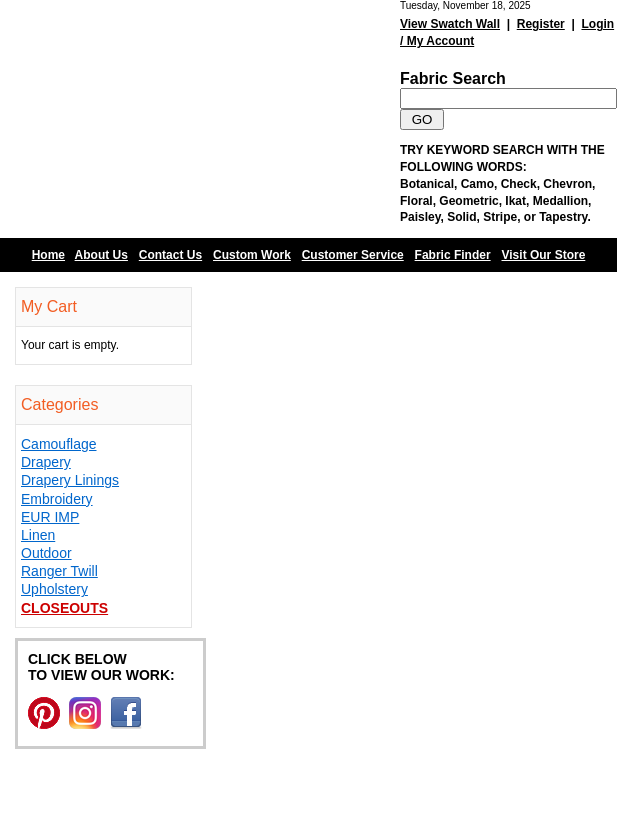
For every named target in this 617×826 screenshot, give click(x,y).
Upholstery (54, 589)
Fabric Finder (453, 255)
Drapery (46, 462)
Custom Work (252, 255)
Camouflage (59, 444)
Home (48, 255)
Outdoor (46, 553)
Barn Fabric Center (200, 119)
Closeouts (64, 608)
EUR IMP (50, 517)
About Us (101, 255)
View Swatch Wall (450, 24)
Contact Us (170, 255)
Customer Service (353, 255)
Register (541, 24)
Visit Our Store (544, 255)
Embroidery (57, 499)
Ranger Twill (59, 571)
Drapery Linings (70, 480)
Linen (38, 535)
